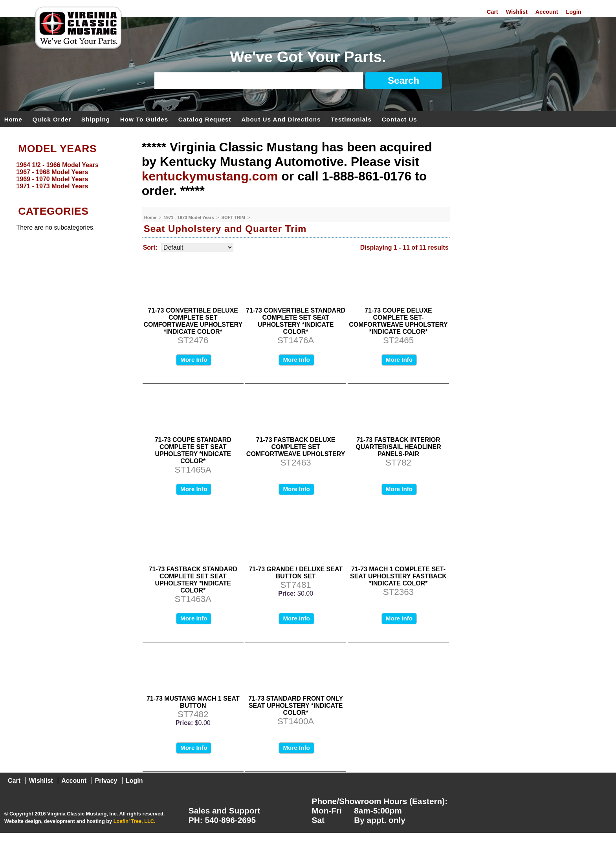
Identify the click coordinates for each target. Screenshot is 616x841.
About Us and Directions (281, 119)
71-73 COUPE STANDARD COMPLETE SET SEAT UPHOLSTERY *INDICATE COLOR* (193, 450)
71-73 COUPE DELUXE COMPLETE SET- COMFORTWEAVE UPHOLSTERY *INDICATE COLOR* (398, 321)
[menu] (69, 176)
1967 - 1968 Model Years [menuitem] (52, 172)
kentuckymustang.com (210, 176)
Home (13, 119)
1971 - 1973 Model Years (190, 217)
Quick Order (52, 119)
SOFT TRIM (234, 217)
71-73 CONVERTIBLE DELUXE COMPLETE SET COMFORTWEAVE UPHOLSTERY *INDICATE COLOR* (193, 321)
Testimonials (351, 119)
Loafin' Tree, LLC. (135, 821)
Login (573, 12)
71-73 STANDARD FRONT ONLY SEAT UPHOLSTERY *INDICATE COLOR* (296, 706)
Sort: (150, 248)
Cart (492, 12)
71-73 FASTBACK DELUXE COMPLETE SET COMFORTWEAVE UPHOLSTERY (296, 447)
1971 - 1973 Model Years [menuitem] (52, 186)
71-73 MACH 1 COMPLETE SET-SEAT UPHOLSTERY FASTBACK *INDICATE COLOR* (398, 576)
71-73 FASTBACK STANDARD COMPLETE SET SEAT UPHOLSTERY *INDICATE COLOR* (193, 580)
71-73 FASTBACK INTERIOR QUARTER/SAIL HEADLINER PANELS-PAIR (398, 447)
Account (547, 12)
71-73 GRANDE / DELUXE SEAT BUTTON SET (296, 573)
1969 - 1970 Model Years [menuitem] (52, 179)
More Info (194, 360)
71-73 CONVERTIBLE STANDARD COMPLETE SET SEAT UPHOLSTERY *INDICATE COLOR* (296, 321)
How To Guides (144, 119)
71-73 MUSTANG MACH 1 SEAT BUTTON (193, 702)
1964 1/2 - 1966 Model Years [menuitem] (57, 165)
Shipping (96, 119)
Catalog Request (205, 119)
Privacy (106, 781)
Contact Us (400, 119)
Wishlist (517, 12)
